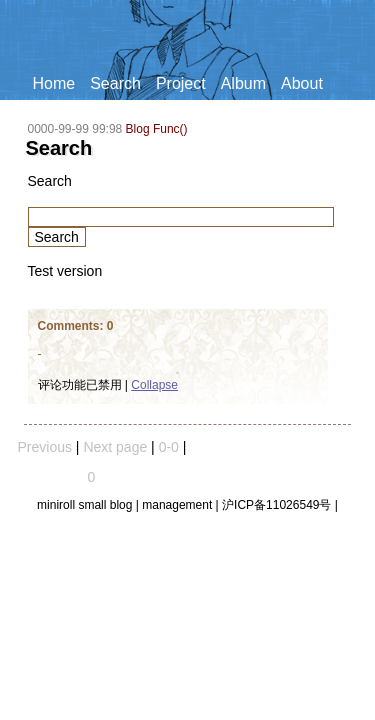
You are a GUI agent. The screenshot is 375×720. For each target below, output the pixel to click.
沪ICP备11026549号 (276, 505)
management (177, 505)
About (302, 83)
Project (181, 83)
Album (243, 83)
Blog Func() (157, 129)
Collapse (154, 385)
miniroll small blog (84, 505)
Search (115, 83)
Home (54, 83)
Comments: (72, 326)
